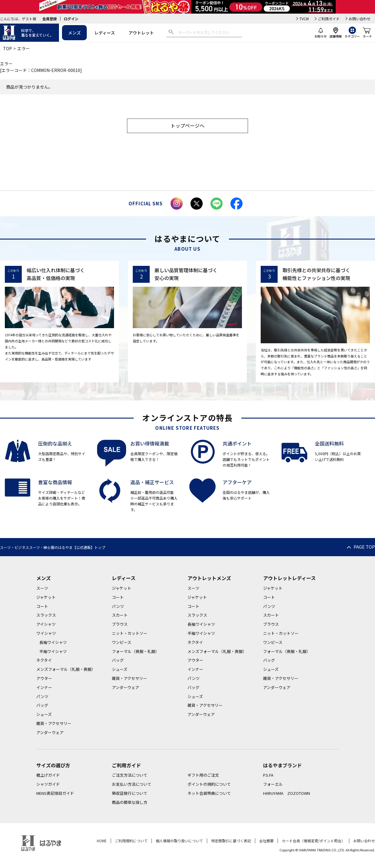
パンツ (42, 696)
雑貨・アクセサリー (54, 723)
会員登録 (50, 19)
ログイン (71, 19)
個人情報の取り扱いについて (179, 841)
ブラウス (120, 624)
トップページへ (187, 126)
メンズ (74, 33)
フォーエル (273, 784)
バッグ (42, 705)
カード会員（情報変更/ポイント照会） (313, 841)
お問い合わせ (360, 19)
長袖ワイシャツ (53, 642)
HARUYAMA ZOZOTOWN (287, 793)
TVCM (304, 19)
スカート (120, 615)
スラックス (46, 615)
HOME (102, 841)
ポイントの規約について (209, 784)
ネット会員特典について (209, 793)
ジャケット (46, 597)
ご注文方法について (130, 775)
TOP (7, 48)
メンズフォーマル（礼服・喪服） (66, 669)
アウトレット (141, 33)
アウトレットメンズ (209, 578)
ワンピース (122, 642)
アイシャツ (46, 624)
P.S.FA (268, 775)
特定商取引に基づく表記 (231, 841)
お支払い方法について (132, 784)
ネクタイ (44, 660)
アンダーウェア (50, 732)
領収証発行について (130, 793)
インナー (44, 687)
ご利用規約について (131, 841)
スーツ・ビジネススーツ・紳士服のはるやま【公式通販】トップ (53, 547)
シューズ (44, 714)
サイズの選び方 (53, 765)
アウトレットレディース (289, 578)
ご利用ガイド (329, 19)
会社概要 (266, 841)
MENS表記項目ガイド (55, 793)
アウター (44, 678)
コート (42, 606)
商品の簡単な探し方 (130, 802)
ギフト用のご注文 (203, 775)
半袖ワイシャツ (53, 651)
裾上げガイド (48, 775)
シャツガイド (48, 784)
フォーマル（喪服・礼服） (135, 651)
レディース (105, 33)
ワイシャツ (46, 633)
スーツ (42, 588)
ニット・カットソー (130, 633)
